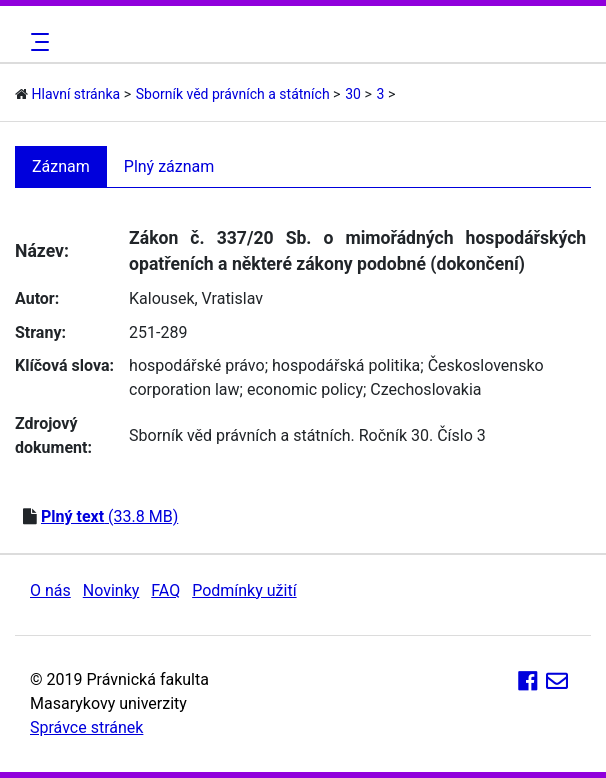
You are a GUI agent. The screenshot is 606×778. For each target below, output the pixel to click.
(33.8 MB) (109, 516)
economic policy (305, 389)
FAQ (165, 590)
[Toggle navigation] (37, 42)
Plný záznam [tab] (169, 166)
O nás (50, 590)
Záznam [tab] (61, 166)
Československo (486, 365)
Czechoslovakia (425, 389)
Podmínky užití (244, 590)
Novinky (111, 590)
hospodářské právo (197, 365)
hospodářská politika (346, 365)
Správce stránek (86, 727)
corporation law (184, 389)
